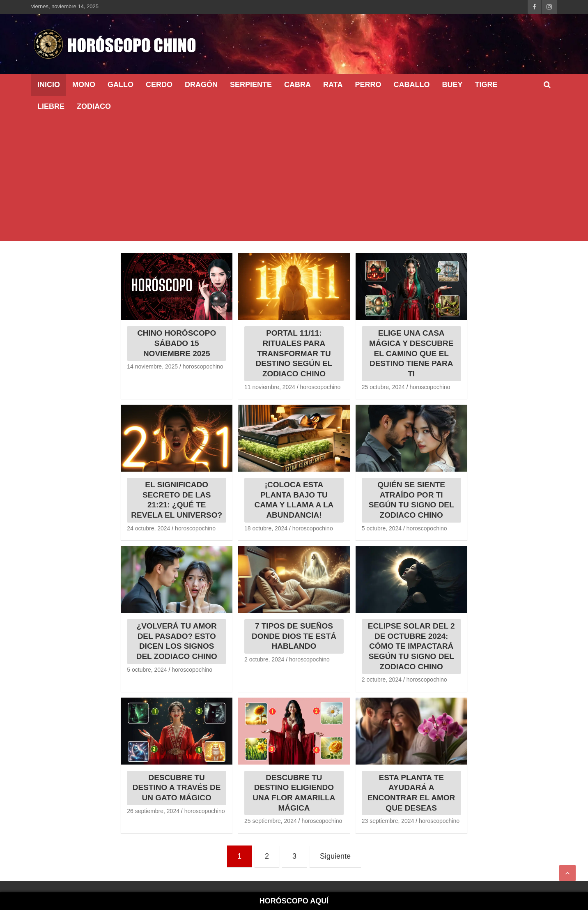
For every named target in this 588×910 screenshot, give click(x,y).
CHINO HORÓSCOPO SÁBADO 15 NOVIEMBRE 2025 (177, 343)
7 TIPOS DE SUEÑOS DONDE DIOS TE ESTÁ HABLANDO (294, 636)
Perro (368, 85)
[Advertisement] (294, 179)
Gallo (121, 85)
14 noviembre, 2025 (152, 366)
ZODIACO (94, 106)
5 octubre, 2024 (382, 528)
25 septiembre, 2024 (271, 821)
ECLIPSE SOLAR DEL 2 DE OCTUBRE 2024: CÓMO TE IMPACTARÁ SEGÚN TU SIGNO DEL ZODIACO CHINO (411, 646)
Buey (452, 85)
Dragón (201, 85)
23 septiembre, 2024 (388, 821)
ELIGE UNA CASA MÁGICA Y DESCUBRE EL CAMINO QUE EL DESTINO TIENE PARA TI (411, 353)
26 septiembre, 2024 (153, 811)
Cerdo (159, 85)
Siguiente (335, 856)
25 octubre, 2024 (383, 387)
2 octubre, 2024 (264, 659)
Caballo (411, 85)
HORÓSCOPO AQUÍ (294, 901)
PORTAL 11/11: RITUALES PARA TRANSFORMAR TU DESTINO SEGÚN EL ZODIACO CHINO (294, 353)
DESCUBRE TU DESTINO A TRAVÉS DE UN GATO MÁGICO (177, 788)
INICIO (49, 85)
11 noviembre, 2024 (270, 387)
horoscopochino (203, 366)
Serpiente (251, 85)
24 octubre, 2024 (148, 528)
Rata (333, 85)
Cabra (297, 85)
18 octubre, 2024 (266, 528)
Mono (84, 85)
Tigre (486, 85)
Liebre (51, 106)
